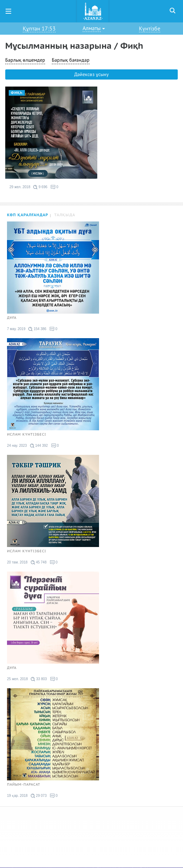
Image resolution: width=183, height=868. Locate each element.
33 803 (39, 679)
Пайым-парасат (24, 785)
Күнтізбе (150, 29)
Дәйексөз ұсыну (91, 74)
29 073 (39, 796)
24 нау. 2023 (17, 446)
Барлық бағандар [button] (71, 60)
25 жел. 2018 (17, 679)
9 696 (40, 187)
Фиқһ (17, 93)
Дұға (12, 318)
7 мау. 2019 (16, 329)
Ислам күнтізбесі (27, 435)
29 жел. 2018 (20, 187)
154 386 (37, 329)
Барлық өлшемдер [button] (25, 60)
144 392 (39, 446)
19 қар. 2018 (17, 796)
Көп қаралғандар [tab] (28, 215)
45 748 (39, 562)
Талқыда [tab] (65, 215)
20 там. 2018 (17, 562)
